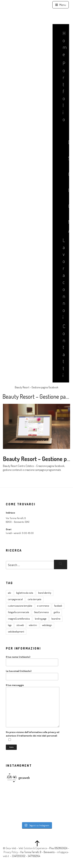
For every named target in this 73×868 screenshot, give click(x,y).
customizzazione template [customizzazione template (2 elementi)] (20, 606)
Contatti (64, 351)
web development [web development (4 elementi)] (16, 632)
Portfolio (64, 91)
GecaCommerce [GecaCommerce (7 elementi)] (41, 612)
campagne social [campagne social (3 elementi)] (15, 599)
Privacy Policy (11, 852)
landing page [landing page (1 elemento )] (41, 619)
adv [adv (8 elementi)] (10, 593)
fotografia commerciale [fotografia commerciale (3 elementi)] (18, 612)
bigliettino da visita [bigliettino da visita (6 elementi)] (25, 593)
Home (64, 44)
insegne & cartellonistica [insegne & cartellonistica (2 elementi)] (19, 619)
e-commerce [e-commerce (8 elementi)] (43, 606)
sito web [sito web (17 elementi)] (20, 625)
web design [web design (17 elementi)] (47, 625)
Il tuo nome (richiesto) (32, 661)
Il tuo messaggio (33, 705)
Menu (61, 5)
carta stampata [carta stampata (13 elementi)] (35, 599)
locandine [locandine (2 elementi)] (56, 619)
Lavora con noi (64, 279)
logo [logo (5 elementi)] (10, 625)
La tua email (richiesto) (32, 675)
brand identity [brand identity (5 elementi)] (45, 593)
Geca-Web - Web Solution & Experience (26, 848)
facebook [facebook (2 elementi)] (58, 606)
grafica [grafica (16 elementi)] (57, 612)
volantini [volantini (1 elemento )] (33, 625)
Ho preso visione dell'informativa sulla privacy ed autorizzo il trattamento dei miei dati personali (33, 736)
